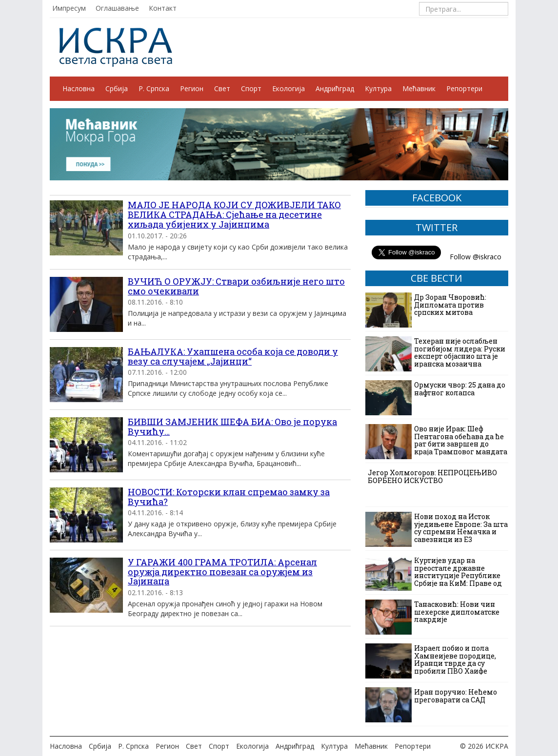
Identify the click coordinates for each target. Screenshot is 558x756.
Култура (378, 88)
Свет (222, 88)
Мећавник (419, 88)
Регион (192, 88)
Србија (117, 88)
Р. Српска (154, 88)
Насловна (79, 88)
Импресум (69, 8)
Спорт (251, 88)
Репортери (464, 88)
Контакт (163, 8)
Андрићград (335, 88)
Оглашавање (117, 8)
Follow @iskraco (476, 257)
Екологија (289, 88)
